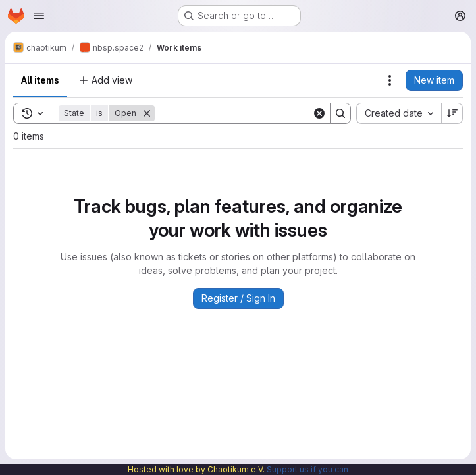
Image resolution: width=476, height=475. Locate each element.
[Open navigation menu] (39, 16)
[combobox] (399, 113)
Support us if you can (307, 469)
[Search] (236, 113)
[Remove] (147, 113)
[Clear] (319, 113)
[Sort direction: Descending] (452, 113)
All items (40, 80)
